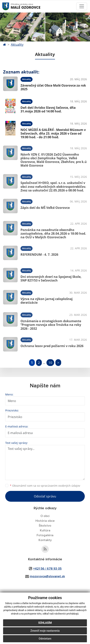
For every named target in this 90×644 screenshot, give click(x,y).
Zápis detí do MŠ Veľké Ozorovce (45, 208)
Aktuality (17, 45)
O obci (45, 516)
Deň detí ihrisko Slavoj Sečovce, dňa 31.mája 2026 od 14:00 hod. (48, 109)
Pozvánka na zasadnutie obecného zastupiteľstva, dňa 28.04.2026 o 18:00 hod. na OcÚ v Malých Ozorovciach (53, 233)
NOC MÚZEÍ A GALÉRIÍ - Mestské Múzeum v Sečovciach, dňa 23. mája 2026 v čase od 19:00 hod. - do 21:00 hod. (53, 133)
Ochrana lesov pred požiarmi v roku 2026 (52, 346)
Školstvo (45, 526)
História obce (45, 521)
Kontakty (45, 540)
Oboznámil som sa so (45, 486)
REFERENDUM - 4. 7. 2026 (39, 255)
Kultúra (45, 530)
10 (50, 363)
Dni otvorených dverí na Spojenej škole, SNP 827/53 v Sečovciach (51, 279)
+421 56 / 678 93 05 (47, 569)
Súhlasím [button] (45, 623)
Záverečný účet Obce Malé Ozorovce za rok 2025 (53, 87)
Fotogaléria (45, 535)
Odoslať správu (45, 496)
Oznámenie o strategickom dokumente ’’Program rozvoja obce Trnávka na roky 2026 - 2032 (51, 325)
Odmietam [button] (45, 639)
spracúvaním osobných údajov (60, 486)
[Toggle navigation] (82, 6)
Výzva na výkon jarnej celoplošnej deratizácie (47, 301)
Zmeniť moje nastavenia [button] (45, 631)
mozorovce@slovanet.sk (47, 576)
